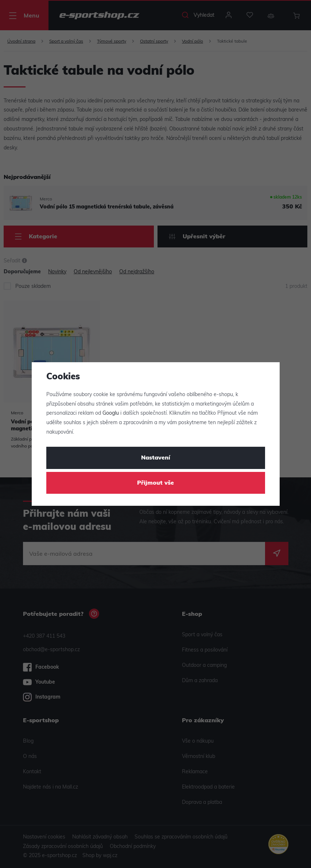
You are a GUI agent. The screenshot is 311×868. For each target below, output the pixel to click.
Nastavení (156, 458)
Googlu (111, 413)
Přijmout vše (155, 483)
